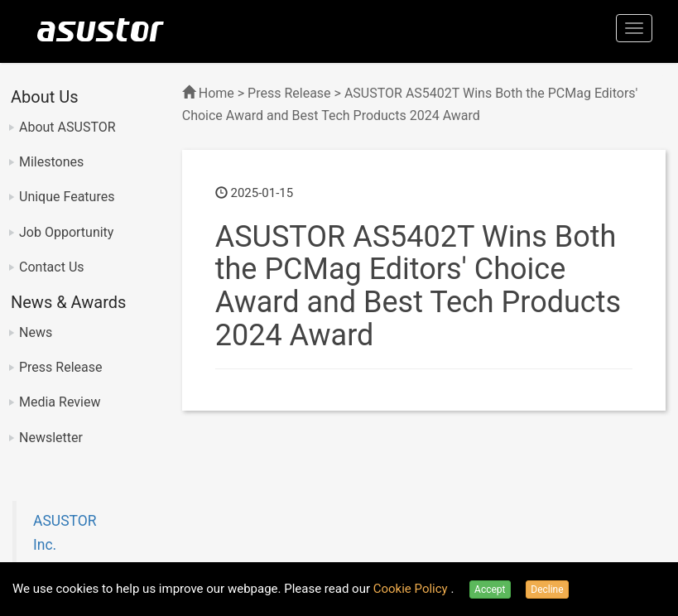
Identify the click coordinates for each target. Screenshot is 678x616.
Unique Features (67, 197)
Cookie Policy (412, 589)
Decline (547, 590)
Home (216, 93)
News (36, 332)
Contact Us (52, 267)
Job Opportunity (66, 232)
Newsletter (51, 438)
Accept (490, 590)
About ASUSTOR (67, 127)
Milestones (51, 162)
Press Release (61, 367)
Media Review (60, 402)
